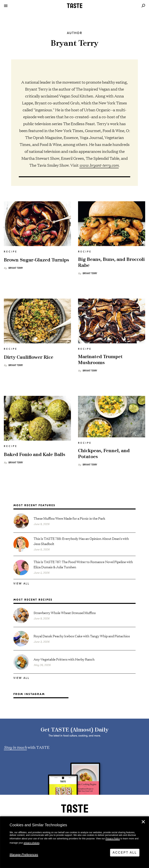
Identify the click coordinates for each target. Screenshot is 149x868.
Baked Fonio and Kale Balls (35, 455)
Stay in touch (15, 747)
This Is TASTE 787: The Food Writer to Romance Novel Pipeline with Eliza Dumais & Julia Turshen (83, 564)
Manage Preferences (24, 855)
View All (21, 584)
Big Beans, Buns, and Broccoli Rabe (111, 262)
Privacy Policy (113, 839)
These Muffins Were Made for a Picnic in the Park (69, 518)
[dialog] (74, 842)
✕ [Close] (143, 822)
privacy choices (31, 843)
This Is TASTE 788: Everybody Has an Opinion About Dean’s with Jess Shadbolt (81, 541)
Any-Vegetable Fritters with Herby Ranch (64, 659)
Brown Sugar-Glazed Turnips (36, 260)
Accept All (125, 853)
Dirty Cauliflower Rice (29, 357)
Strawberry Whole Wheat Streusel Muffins (65, 613)
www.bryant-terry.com (99, 165)
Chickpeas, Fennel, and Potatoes (104, 454)
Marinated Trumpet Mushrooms (100, 360)
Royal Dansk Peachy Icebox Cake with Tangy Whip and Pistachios (82, 636)
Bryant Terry (16, 268)
